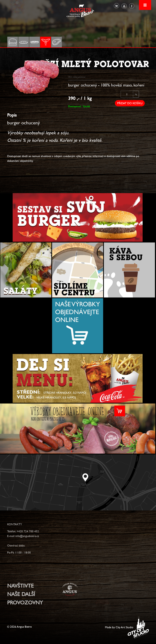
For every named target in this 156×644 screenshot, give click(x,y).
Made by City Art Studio (119, 627)
